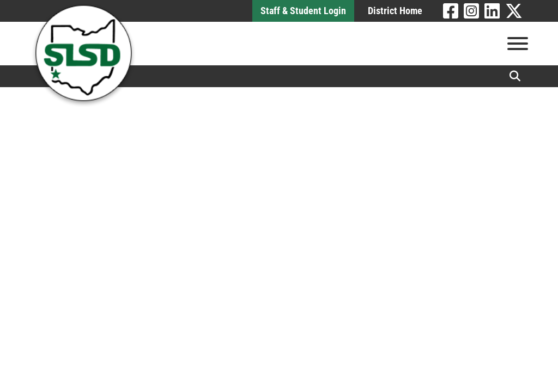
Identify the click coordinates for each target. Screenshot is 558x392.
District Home (395, 11)
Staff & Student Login (303, 11)
